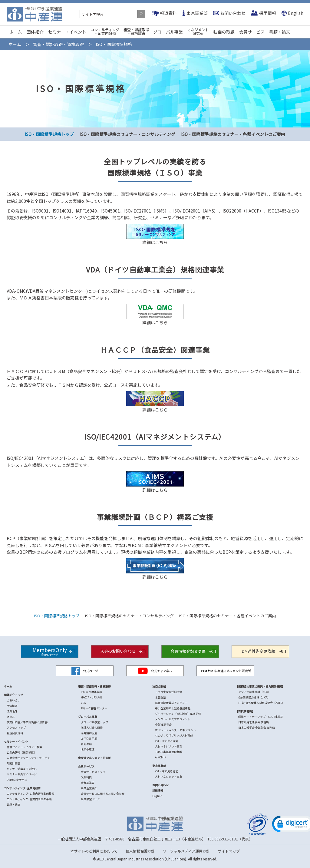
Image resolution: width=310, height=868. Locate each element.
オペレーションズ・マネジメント (175, 730)
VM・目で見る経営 (167, 741)
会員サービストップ (93, 772)
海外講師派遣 (89, 733)
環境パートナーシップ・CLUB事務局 (261, 717)
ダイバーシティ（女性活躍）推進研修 (178, 714)
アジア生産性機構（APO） (254, 692)
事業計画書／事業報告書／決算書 (27, 722)
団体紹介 (35, 32)
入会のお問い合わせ (118, 651)
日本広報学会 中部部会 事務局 (257, 728)
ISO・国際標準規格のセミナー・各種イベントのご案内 (233, 134)
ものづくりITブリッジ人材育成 (174, 736)
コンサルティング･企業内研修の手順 (29, 799)
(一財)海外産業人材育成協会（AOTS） (261, 703)
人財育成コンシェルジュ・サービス (28, 758)
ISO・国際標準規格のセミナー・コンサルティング (128, 134)
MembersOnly (50, 651)
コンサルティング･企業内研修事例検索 (30, 794)
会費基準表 (88, 783)
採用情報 (268, 13)
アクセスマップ (16, 728)
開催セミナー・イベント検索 (24, 747)
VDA (83, 703)
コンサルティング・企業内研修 (105, 31)
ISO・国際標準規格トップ (49, 134)
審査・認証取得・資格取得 (136, 31)
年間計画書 (13, 763)
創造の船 (86, 744)
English (296, 13)
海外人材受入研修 (92, 728)
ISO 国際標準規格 (91, 692)
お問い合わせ (233, 13)
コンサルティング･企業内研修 (22, 788)
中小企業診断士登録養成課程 (173, 708)
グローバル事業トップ (94, 722)
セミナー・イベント (67, 32)
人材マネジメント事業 (169, 746)
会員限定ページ (90, 799)
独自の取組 (224, 32)
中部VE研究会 (163, 725)
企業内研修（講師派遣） (22, 752)
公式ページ (85, 671)
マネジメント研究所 (198, 31)
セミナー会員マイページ (22, 774)
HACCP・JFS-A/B (91, 697)
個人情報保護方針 (140, 851)
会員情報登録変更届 (188, 651)
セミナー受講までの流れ (22, 769)
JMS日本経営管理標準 (169, 752)
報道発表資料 (15, 733)
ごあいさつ (13, 700)
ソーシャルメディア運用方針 (186, 851)
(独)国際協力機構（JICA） (254, 697)
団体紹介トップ (13, 695)
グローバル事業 (168, 32)
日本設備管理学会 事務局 (254, 722)
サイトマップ (229, 851)
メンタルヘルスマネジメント (173, 719)
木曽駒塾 (160, 697)
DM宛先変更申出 (17, 780)
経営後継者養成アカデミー (171, 703)
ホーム (15, 32)
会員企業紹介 (89, 788)
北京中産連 (88, 749)
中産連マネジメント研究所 (225, 671)
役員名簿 (12, 711)
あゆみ (11, 717)
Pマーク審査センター (94, 708)
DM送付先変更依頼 (259, 651)
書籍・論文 (280, 32)
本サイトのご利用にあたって (94, 851)
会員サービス (252, 32)
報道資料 (168, 13)
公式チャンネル (155, 671)
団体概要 (12, 706)
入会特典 (86, 777)
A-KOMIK (161, 757)
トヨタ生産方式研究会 (169, 692)
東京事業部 (197, 13)
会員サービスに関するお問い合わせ (103, 794)
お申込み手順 (89, 739)
